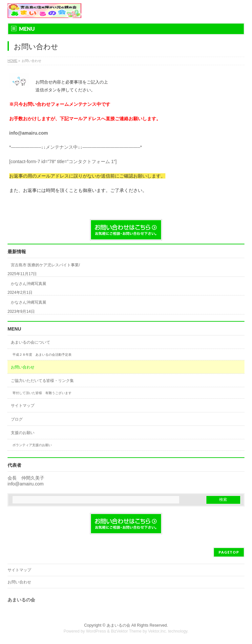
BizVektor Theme (126, 631)
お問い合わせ (23, 367)
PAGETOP (229, 552)
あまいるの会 (118, 625)
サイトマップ (23, 406)
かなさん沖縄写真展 (29, 284)
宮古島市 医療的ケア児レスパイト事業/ (45, 265)
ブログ (17, 419)
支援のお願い (23, 433)
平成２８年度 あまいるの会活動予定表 (42, 355)
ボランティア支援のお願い (32, 445)
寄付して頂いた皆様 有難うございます (42, 393)
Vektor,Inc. (157, 631)
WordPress (96, 631)
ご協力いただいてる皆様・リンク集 (42, 381)
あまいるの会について (31, 342)
